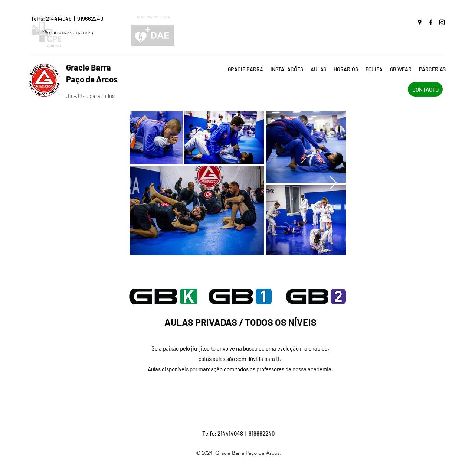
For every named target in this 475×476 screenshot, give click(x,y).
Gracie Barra (99, 67)
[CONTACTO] (425, 89)
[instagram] (442, 22)
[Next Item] (333, 183)
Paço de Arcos (92, 79)
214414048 (230, 433)
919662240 (90, 19)
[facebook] (431, 22)
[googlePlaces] (420, 22)
